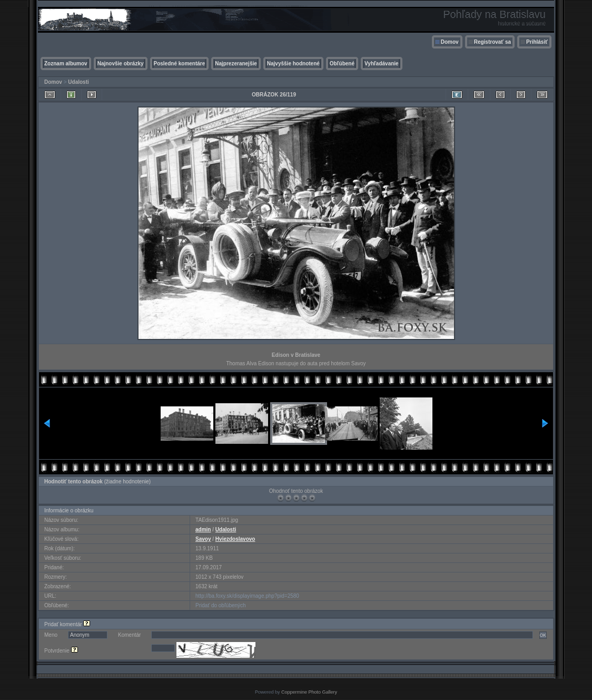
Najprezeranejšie (236, 64)
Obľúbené (342, 64)
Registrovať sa (492, 42)
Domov (450, 42)
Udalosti (78, 82)
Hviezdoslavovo (235, 539)
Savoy (203, 539)
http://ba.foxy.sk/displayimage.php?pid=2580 (247, 596)
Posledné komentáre (180, 64)
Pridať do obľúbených (221, 605)
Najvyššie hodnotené (293, 64)
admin (203, 529)
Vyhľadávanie (382, 64)
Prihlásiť (537, 42)
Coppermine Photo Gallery (309, 692)
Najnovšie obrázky (121, 64)
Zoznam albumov (66, 64)
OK (543, 635)
